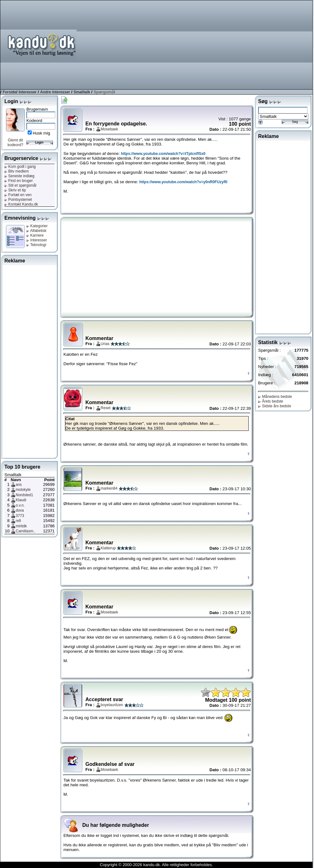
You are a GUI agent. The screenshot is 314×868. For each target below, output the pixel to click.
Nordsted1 (24, 495)
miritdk (21, 526)
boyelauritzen (112, 705)
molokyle (23, 490)
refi (18, 521)
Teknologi (36, 245)
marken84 (109, 488)
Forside (9, 92)
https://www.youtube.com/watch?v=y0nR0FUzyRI (184, 182)
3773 (20, 516)
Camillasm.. (26, 531)
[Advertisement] (234, 44)
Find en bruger (19, 181)
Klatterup (108, 548)
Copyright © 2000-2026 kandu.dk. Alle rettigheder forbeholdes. (156, 865)
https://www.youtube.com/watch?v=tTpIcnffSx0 (163, 154)
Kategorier (37, 226)
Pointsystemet (18, 200)
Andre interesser (55, 92)
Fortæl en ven (18, 195)
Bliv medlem (17, 171)
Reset (106, 408)
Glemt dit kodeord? (15, 143)
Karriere (35, 235)
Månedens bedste (275, 397)
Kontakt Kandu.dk (21, 204)
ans (19, 485)
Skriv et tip (15, 190)
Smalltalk (82, 92)
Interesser (27, 92)
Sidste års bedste (275, 406)
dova (20, 510)
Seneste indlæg (19, 176)
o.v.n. (20, 505)
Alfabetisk (36, 231)
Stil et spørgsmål (20, 185)
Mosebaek (109, 129)
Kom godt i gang (20, 167)
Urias (105, 344)
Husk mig (41, 133)
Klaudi (21, 500)
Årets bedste (271, 401)
